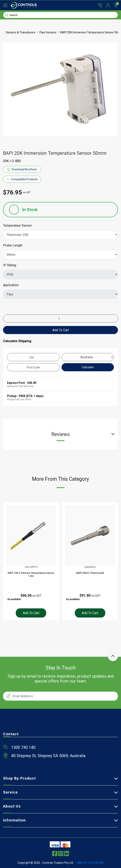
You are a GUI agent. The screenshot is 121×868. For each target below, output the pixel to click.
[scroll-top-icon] (113, 656)
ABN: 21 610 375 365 (90, 863)
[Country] (88, 357)
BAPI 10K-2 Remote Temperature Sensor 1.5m (31, 574)
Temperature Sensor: (18, 226)
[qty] (33, 357)
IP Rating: (10, 265)
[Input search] (60, 15)
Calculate (88, 367)
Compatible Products (22, 179)
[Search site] (7, 15)
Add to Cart (61, 330)
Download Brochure (22, 169)
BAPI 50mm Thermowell (90, 573)
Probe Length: (13, 245)
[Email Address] (60, 696)
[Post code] (33, 367)
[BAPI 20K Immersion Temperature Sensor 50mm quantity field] (60, 318)
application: (11, 285)
